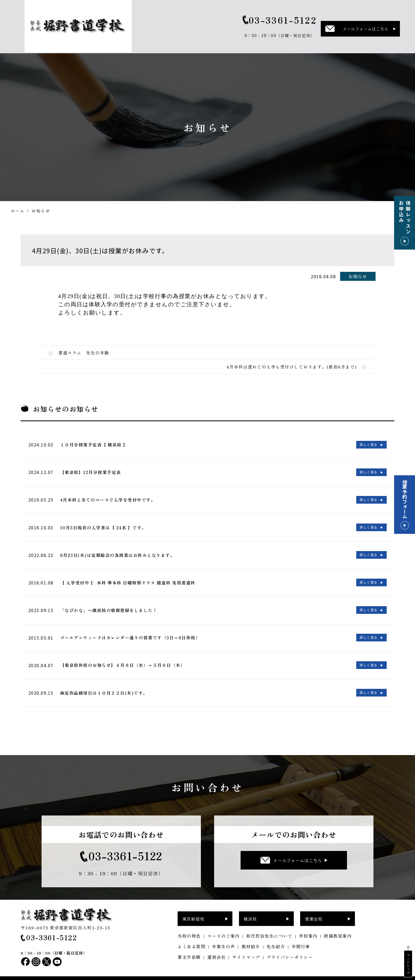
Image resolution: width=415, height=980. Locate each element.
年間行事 (301, 938)
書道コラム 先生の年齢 (79, 353)
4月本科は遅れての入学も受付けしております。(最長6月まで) (297, 367)
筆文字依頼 (189, 948)
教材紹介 (251, 938)
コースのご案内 (224, 927)
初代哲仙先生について (269, 927)
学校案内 (308, 927)
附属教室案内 (338, 927)
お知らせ (358, 276)
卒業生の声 (224, 938)
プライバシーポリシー (290, 948)
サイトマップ (246, 948)
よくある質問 (191, 938)
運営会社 (216, 948)
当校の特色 (189, 927)
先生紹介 (276, 938)
